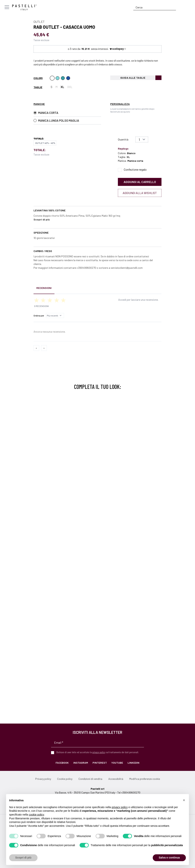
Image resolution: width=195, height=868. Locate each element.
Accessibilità (116, 779)
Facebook (62, 763)
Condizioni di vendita (90, 779)
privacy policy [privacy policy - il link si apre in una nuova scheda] (120, 807)
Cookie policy (65, 779)
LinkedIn (133, 763)
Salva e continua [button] (169, 858)
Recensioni (44, 288)
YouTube (117, 763)
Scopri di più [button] (23, 858)
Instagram (81, 763)
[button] (184, 800)
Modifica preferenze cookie (145, 779)
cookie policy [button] (36, 815)
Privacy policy (43, 779)
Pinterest (100, 763)
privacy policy (99, 752)
